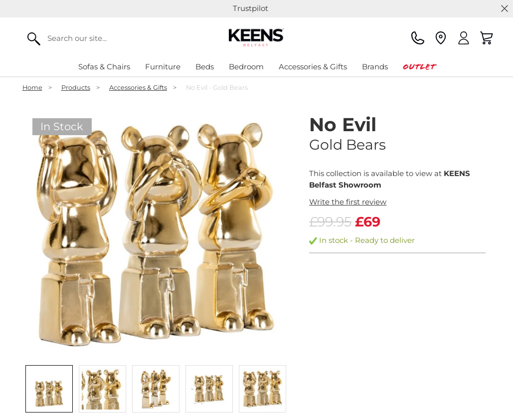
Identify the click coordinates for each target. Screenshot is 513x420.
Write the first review (348, 202)
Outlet (419, 67)
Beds (205, 67)
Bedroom (246, 67)
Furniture (163, 67)
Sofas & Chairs (104, 67)
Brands (375, 67)
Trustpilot (251, 8)
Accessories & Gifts (313, 67)
